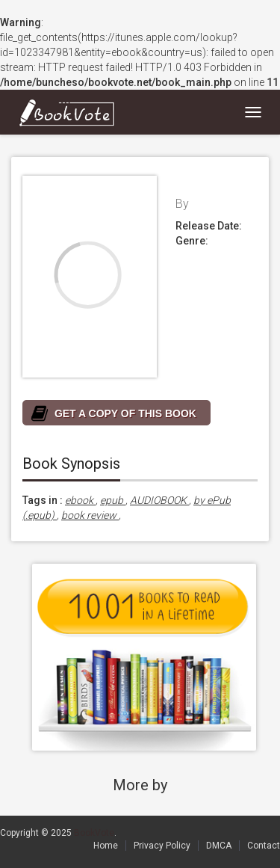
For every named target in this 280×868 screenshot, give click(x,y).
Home (106, 846)
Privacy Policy (162, 846)
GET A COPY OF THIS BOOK (125, 413)
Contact (264, 846)
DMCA (219, 846)
